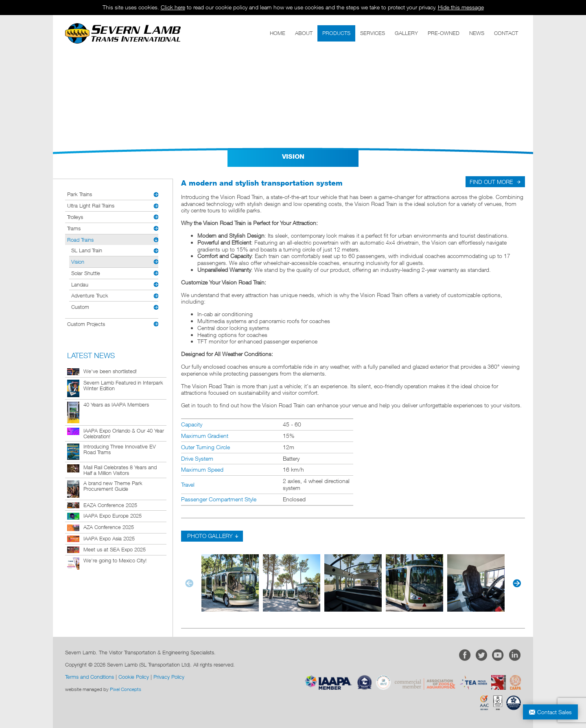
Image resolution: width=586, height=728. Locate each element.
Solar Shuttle (86, 273)
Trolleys (75, 217)
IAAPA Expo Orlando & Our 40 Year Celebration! (124, 433)
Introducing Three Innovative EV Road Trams (120, 449)
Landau (80, 284)
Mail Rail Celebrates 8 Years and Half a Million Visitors (120, 470)
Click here (173, 7)
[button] (515, 583)
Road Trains (80, 240)
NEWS (477, 33)
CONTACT (506, 33)
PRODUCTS (336, 33)
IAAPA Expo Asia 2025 (109, 538)
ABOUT (304, 33)
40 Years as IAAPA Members (116, 404)
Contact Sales (554, 712)
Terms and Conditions (90, 677)
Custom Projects (86, 324)
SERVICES (373, 33)
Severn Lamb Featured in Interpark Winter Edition (123, 385)
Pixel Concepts (126, 689)
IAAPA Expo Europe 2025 (113, 516)
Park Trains (80, 194)
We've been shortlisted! (110, 371)
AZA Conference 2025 (109, 527)
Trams (74, 228)
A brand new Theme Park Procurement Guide (113, 486)
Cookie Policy (134, 677)
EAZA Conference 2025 (110, 505)
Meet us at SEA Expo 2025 (115, 549)
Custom (80, 307)
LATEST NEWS (91, 355)
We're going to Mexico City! (115, 560)
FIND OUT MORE (491, 182)
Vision (78, 262)
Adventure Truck (90, 295)
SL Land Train (87, 250)
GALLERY (406, 33)
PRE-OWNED (444, 33)
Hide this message (461, 7)
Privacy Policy (169, 677)
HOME (278, 33)
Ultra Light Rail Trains (91, 206)
